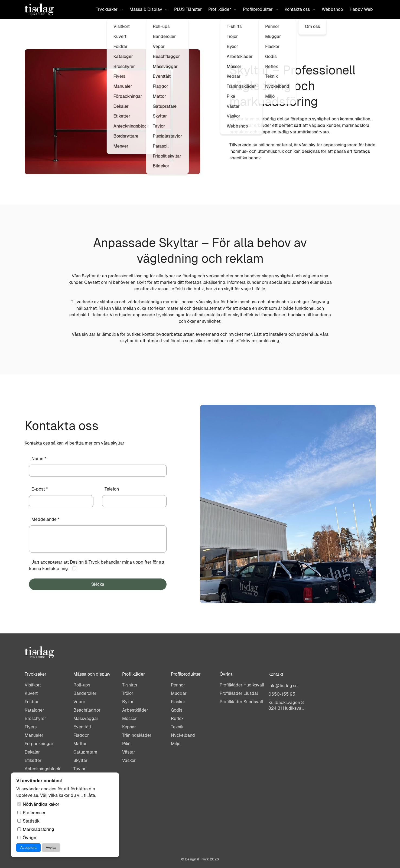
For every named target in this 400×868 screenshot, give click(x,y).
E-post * (40, 489)
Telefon (112, 489)
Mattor (80, 744)
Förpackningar (39, 744)
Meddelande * (45, 519)
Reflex (177, 719)
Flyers (31, 727)
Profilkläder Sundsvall (241, 702)
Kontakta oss (300, 9)
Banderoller (85, 693)
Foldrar (32, 702)
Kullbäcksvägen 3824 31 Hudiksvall (286, 705)
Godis (177, 710)
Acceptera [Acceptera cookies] (28, 848)
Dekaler (32, 752)
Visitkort (33, 685)
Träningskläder (137, 735)
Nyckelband (183, 735)
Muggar (179, 693)
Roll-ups (82, 685)
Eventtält (82, 727)
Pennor (178, 685)
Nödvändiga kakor (38, 804)
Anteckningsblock (43, 769)
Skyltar (80, 760)
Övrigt (226, 674)
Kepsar (129, 727)
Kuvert (31, 693)
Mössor (129, 719)
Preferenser (31, 813)
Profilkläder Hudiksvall (242, 685)
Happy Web (361, 9)
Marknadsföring (36, 829)
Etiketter (33, 760)
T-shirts (130, 685)
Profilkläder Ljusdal (239, 693)
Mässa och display (92, 674)
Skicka (98, 584)
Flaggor (81, 735)
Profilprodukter (261, 9)
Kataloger (34, 710)
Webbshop (332, 9)
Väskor (129, 760)
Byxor (128, 702)
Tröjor (128, 693)
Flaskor (178, 702)
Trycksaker (109, 9)
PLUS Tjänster (188, 9)
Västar (129, 752)
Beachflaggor (87, 710)
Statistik (28, 821)
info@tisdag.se (283, 686)
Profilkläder (222, 9)
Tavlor (79, 769)
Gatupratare (85, 752)
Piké (126, 744)
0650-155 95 (282, 694)
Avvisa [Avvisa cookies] (51, 848)
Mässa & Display (149, 9)
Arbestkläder (135, 710)
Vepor (79, 702)
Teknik (177, 727)
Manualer (34, 735)
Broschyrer (35, 719)
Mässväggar (86, 719)
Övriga (27, 838)
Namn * (39, 459)
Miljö (176, 744)
